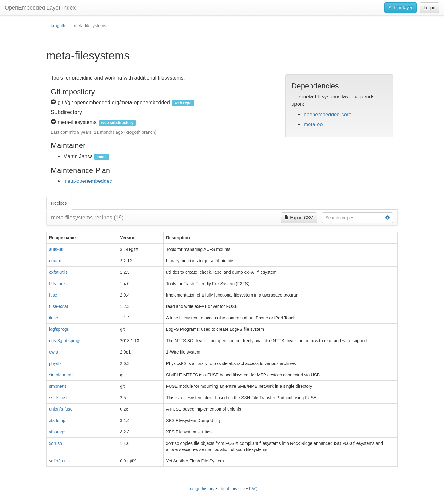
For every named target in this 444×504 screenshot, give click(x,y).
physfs (55, 363)
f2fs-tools (58, 284)
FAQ (253, 489)
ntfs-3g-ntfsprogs (65, 341)
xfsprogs (57, 432)
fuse (53, 295)
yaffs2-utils (59, 461)
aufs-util (57, 249)
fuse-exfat (58, 306)
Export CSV (299, 218)
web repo (183, 103)
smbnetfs (58, 386)
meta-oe (313, 124)
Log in (430, 8)
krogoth (58, 26)
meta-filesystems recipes (87, 218)
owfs (53, 352)
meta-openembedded (88, 181)
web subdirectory (117, 123)
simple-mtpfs (61, 375)
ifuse (54, 318)
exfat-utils (58, 272)
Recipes (59, 203)
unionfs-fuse (61, 409)
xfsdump (57, 420)
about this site (232, 489)
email (101, 157)
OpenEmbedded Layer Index (40, 8)
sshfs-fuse (59, 398)
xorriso (55, 443)
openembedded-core (328, 115)
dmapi (55, 261)
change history (201, 489)
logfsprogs (59, 329)
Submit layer (401, 8)
